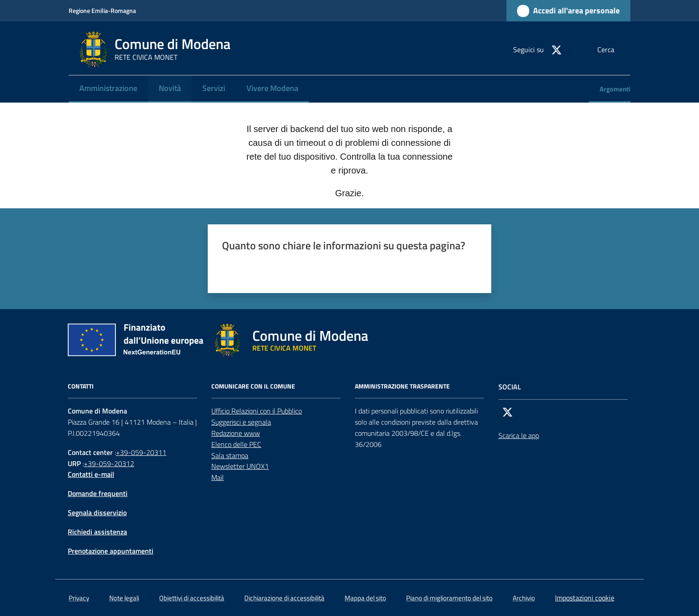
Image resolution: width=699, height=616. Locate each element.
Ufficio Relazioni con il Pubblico (257, 411)
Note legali (124, 598)
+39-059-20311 (141, 452)
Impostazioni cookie (585, 598)
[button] (620, 50)
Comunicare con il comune (253, 386)
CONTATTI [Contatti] (81, 386)
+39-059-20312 (109, 463)
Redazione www (236, 433)
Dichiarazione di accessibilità (284, 598)
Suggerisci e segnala (241, 422)
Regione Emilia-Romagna (102, 10)
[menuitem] (108, 89)
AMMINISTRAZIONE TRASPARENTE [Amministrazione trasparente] (402, 386)
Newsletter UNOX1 (240, 466)
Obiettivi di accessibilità (192, 598)
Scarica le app (519, 435)
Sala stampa (230, 455)
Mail (218, 477)
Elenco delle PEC (236, 444)
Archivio (524, 598)
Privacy (79, 598)
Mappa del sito (365, 598)
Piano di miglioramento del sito (449, 598)
